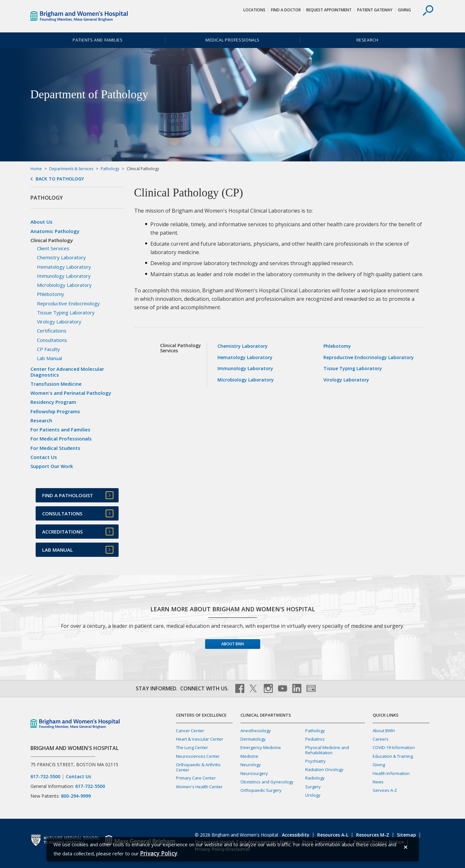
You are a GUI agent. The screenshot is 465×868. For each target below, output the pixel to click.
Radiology (315, 778)
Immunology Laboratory (245, 368)
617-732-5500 (45, 777)
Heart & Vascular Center (200, 739)
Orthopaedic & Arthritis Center (198, 767)
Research (367, 40)
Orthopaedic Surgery (261, 790)
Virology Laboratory (346, 380)
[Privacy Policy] (159, 853)
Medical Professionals (232, 40)
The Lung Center (192, 747)
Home (36, 169)
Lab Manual (49, 358)
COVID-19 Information (394, 747)
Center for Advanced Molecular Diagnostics (67, 372)
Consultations (52, 340)
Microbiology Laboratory (246, 380)
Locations (254, 10)
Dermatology (253, 739)
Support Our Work (52, 466)
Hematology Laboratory (245, 357)
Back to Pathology (60, 179)
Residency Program (53, 402)
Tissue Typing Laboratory (353, 368)
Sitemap (407, 835)
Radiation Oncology (324, 769)
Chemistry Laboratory (243, 346)
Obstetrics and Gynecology (267, 782)
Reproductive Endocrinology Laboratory (369, 357)
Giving (404, 10)
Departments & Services (71, 169)
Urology (313, 795)
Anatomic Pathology (55, 231)
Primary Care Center (196, 778)
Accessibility (296, 835)
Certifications (52, 331)
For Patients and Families (60, 429)
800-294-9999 (76, 796)
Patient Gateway (375, 10)
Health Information (391, 773)
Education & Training (393, 756)
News (378, 782)
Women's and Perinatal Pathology (71, 393)
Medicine (249, 756)
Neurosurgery (254, 773)
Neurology (251, 765)
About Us (41, 222)
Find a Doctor (286, 10)
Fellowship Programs (55, 411)
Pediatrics (315, 739)
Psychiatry (315, 761)
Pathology (110, 169)
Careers (381, 739)
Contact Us (44, 457)
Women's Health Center (199, 787)
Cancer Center (190, 731)
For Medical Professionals (61, 439)
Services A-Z (385, 790)
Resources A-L (333, 835)
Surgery (313, 787)
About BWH (233, 644)
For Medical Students (55, 448)
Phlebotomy (337, 346)
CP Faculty (48, 349)
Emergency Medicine (261, 747)
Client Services (53, 248)
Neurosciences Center (198, 756)
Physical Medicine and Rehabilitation (327, 750)
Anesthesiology (256, 731)
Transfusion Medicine (56, 384)
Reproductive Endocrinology (68, 303)
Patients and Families (98, 40)
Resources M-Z (373, 835)
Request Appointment (329, 10)
